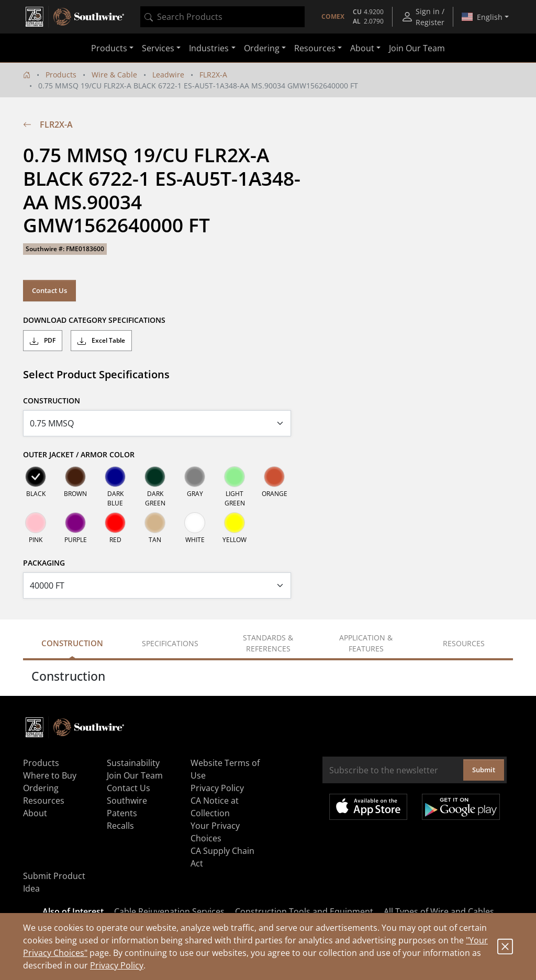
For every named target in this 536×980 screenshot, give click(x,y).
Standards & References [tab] (268, 643)
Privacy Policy (117, 965)
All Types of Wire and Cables (439, 911)
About (35, 813)
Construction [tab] (72, 643)
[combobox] (222, 17)
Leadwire (168, 75)
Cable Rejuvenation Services (169, 911)
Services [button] (158, 48)
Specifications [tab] (170, 643)
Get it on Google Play (461, 807)
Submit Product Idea (54, 882)
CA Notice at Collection (215, 807)
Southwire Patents (127, 807)
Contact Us (49, 290)
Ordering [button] (262, 48)
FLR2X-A (213, 75)
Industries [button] (209, 48)
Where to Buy (50, 775)
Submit (484, 770)
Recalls (120, 826)
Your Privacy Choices (215, 832)
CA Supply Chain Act (222, 857)
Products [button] (109, 48)
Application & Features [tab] (366, 643)
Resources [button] (315, 48)
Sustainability (133, 763)
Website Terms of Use (225, 769)
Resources (44, 801)
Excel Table (101, 341)
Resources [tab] (464, 643)
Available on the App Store (368, 807)
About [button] (362, 48)
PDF (43, 341)
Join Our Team (417, 48)
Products (61, 75)
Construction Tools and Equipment (304, 911)
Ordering (41, 788)
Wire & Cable (114, 75)
